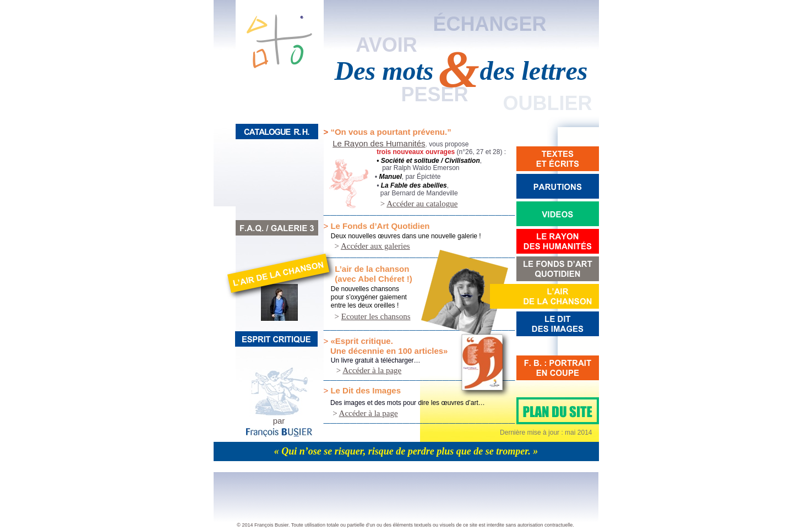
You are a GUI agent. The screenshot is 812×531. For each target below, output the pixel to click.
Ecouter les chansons (376, 316)
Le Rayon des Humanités (379, 143)
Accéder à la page (372, 370)
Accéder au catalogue (422, 204)
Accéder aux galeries (375, 246)
